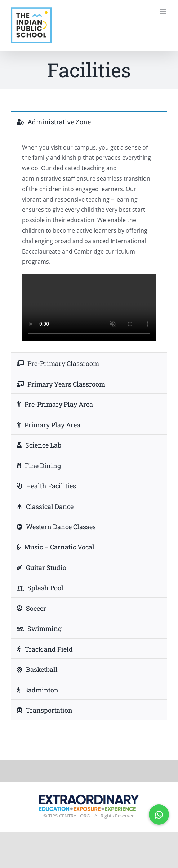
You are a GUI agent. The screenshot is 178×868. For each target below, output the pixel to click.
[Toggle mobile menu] (163, 12)
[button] (159, 815)
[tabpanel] (89, 242)
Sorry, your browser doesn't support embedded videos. (89, 308)
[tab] (89, 121)
